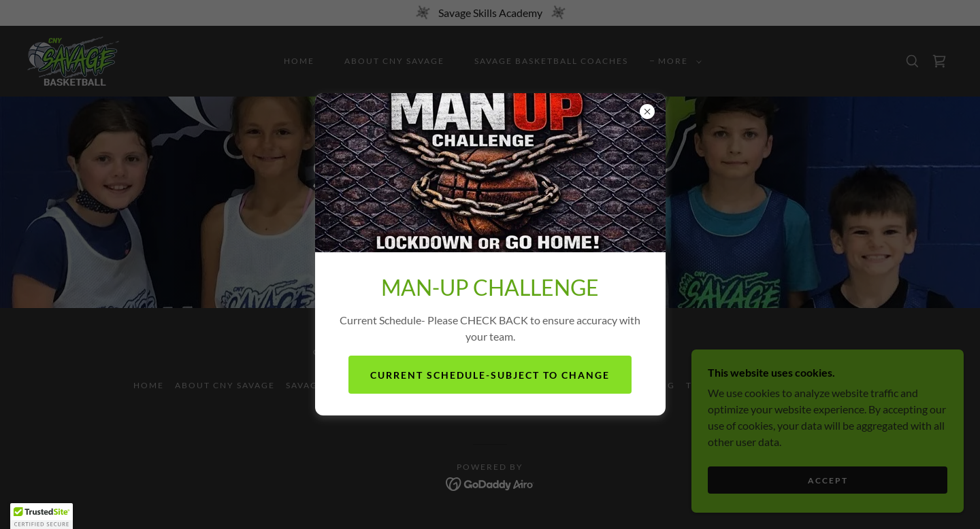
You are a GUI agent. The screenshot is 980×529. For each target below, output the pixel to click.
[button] (42, 516)
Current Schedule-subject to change (490, 375)
